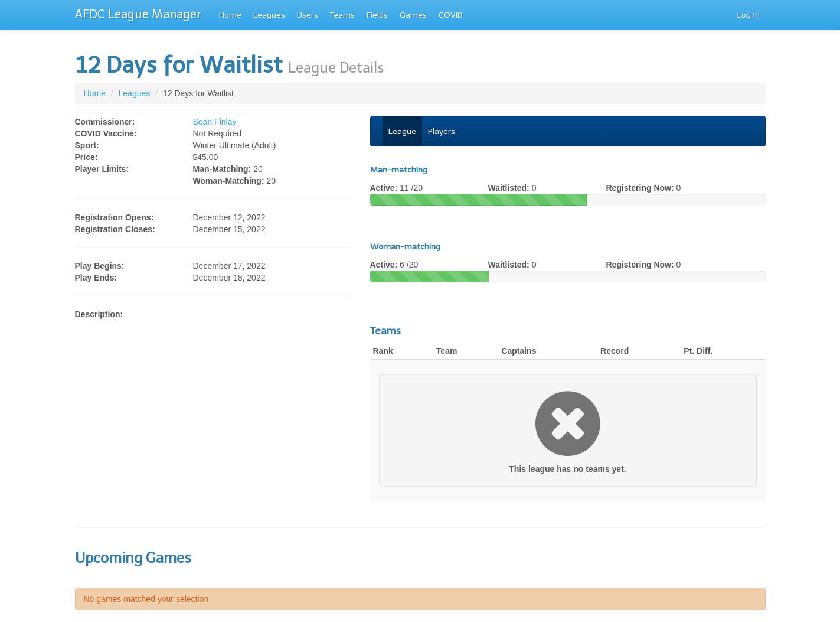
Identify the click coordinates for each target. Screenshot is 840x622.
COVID (451, 15)
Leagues (269, 15)
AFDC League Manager (138, 14)
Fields (377, 15)
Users (308, 15)
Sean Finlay (215, 122)
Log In (749, 15)
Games (413, 15)
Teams (342, 15)
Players (442, 131)
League (402, 131)
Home (230, 15)
